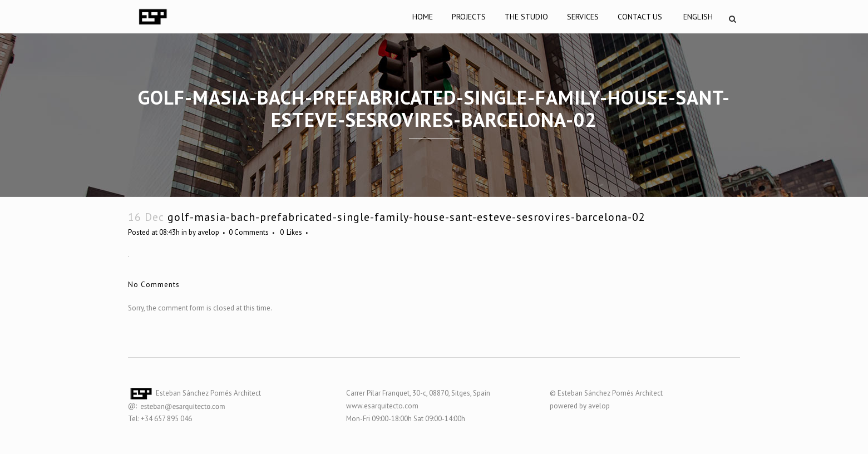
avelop (208, 232)
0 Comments (249, 232)
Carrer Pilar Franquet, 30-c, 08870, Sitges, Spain (418, 393)
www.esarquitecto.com (382, 406)
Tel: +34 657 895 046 (160, 419)
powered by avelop (580, 406)
